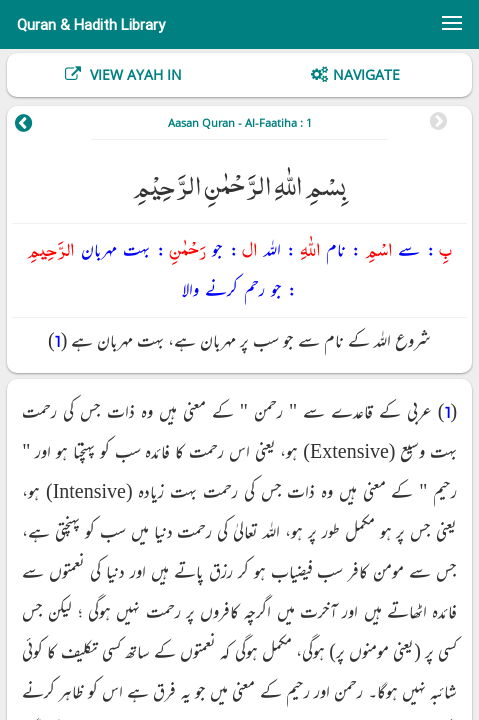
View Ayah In (134, 74)
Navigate (366, 74)
